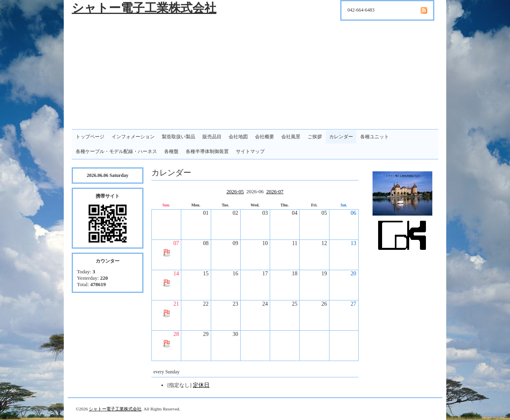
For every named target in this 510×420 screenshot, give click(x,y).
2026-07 (275, 191)
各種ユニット (375, 137)
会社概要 (265, 137)
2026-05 (235, 191)
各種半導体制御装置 (207, 151)
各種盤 (171, 151)
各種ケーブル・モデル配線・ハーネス (116, 151)
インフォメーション (133, 137)
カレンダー (341, 137)
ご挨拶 (315, 137)
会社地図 (238, 137)
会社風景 (291, 137)
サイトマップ (250, 151)
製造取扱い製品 (178, 137)
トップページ (90, 137)
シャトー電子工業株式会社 (144, 8)
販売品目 (212, 137)
